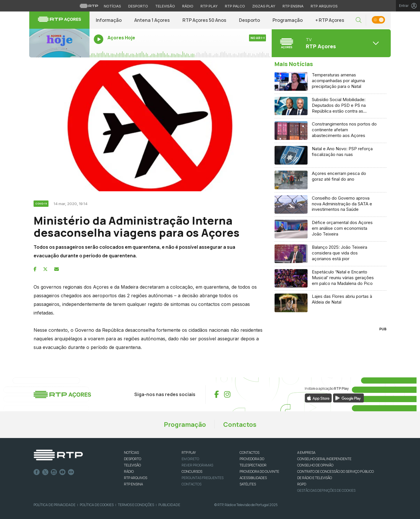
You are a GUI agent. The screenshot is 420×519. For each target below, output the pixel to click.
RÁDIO (129, 471)
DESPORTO (133, 459)
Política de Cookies (97, 505)
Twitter (45, 472)
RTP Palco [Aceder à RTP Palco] (235, 6)
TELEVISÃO (132, 465)
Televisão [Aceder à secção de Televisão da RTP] (165, 6)
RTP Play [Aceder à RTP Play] (209, 6)
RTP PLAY (189, 453)
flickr (71, 472)
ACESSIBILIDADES (253, 478)
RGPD (302, 484)
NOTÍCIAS (131, 453)
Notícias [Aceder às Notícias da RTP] (112, 6)
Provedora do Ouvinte (259, 471)
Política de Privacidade (55, 505)
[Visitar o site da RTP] (89, 6)
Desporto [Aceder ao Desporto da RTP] (138, 6)
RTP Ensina (133, 484)
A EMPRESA (306, 453)
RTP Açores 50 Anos (204, 20)
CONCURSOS (192, 471)
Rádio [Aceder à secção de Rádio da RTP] (188, 6)
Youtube (63, 472)
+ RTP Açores (330, 20)
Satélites (248, 484)
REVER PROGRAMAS (197, 465)
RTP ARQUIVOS (136, 478)
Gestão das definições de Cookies (326, 490)
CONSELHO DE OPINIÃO (315, 465)
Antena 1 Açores (152, 20)
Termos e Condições (136, 505)
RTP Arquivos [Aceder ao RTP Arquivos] (324, 6)
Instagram (54, 472)
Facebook (37, 472)
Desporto (249, 20)
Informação (109, 20)
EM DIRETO (190, 459)
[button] (359, 20)
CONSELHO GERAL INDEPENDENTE (324, 459)
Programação (288, 20)
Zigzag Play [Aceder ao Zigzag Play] (264, 6)
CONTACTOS (249, 453)
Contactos (240, 425)
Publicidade (169, 505)
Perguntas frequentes (203, 478)
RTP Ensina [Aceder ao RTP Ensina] (293, 6)
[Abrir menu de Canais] (330, 43)
